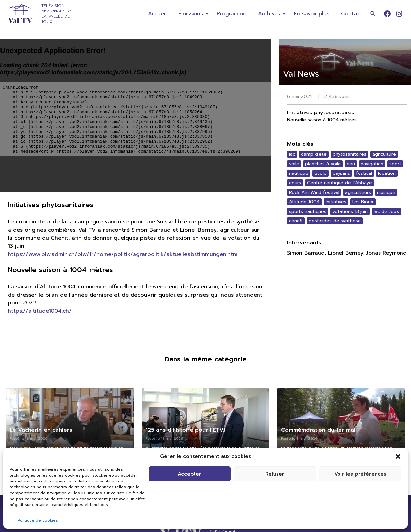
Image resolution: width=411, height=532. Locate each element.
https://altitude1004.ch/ (40, 311)
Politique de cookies (38, 520)
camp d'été (314, 154)
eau (351, 164)
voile (294, 164)
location (387, 173)
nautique (299, 173)
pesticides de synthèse (335, 221)
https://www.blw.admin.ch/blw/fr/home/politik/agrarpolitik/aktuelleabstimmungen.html (124, 254)
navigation (372, 164)
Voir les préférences (360, 474)
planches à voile (323, 164)
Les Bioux (363, 202)
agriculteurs (358, 192)
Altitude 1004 (304, 202)
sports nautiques (308, 211)
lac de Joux (386, 211)
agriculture (384, 154)
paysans (341, 173)
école (320, 173)
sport (395, 164)
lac (292, 154)
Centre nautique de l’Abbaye (339, 183)
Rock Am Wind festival (314, 192)
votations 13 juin (350, 211)
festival (364, 173)
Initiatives (336, 202)
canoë (296, 221)
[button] (398, 456)
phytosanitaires (349, 154)
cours (295, 183)
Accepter (190, 474)
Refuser (275, 474)
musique (386, 192)
